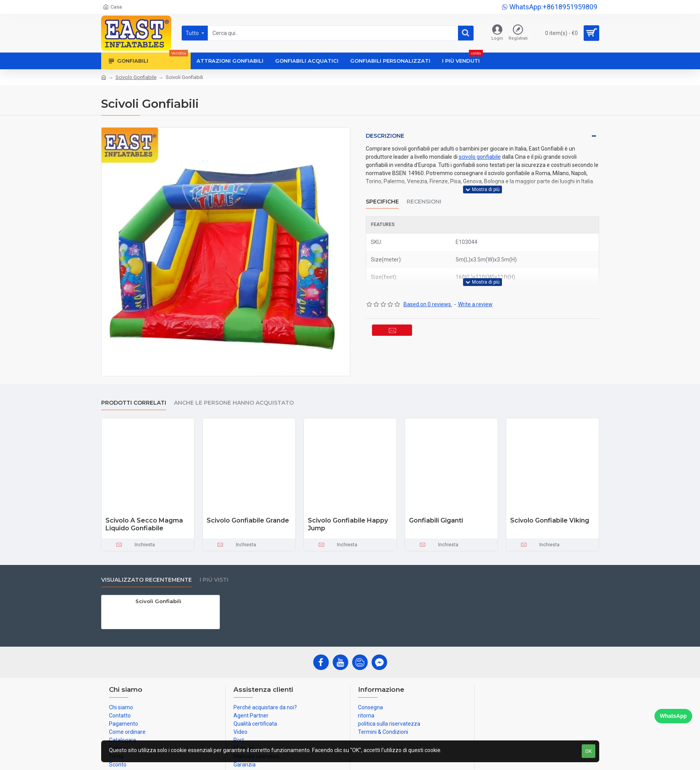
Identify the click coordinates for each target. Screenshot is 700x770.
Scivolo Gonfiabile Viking (550, 520)
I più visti (214, 580)
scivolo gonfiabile (480, 157)
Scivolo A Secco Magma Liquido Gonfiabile (144, 524)
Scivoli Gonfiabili (158, 601)
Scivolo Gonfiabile (136, 77)
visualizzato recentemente (146, 580)
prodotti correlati (134, 403)
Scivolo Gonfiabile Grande (248, 520)
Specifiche (382, 197)
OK (589, 751)
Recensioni (424, 197)
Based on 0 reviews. (428, 295)
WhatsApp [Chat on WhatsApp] (673, 716)
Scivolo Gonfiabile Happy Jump (348, 524)
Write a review (475, 295)
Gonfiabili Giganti (436, 520)
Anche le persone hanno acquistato (234, 403)
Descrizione (385, 136)
